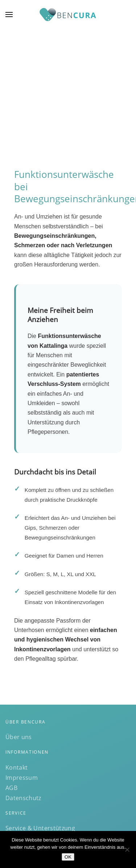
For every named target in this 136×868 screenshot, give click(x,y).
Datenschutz (23, 798)
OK (68, 857)
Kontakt (17, 767)
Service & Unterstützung (40, 828)
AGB (11, 788)
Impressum (22, 778)
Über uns (19, 737)
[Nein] (127, 849)
